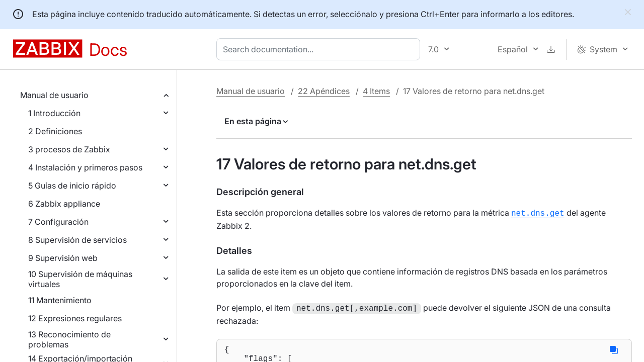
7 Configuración (58, 222)
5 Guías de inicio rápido (72, 186)
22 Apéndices (324, 91)
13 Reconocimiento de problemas (69, 339)
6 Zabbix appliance (64, 204)
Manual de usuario (54, 95)
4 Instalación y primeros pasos (85, 167)
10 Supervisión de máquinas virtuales (80, 279)
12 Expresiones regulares (75, 318)
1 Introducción (54, 113)
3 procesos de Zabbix (69, 149)
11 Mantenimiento (60, 300)
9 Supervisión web (63, 258)
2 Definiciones (55, 131)
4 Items (376, 91)
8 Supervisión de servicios (77, 240)
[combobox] (320, 49)
